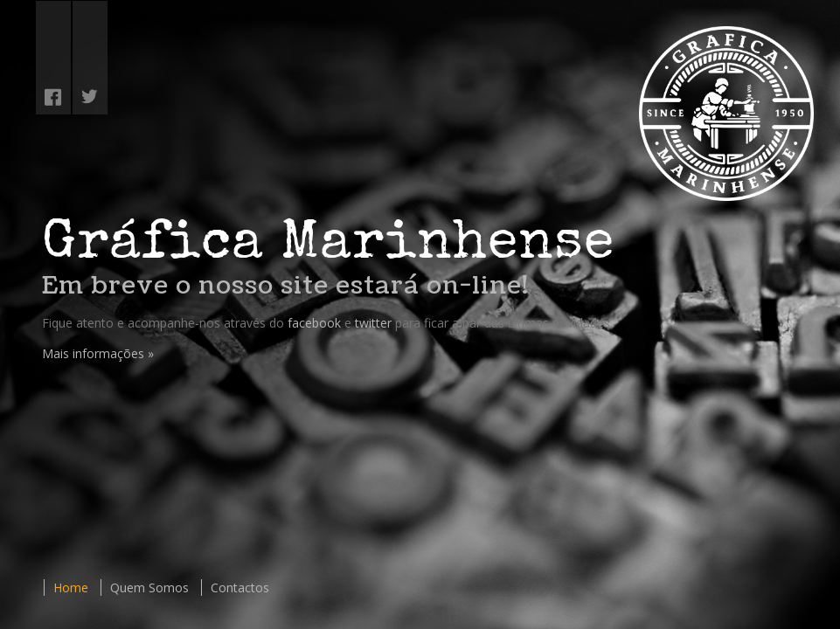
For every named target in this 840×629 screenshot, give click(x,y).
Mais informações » (98, 353)
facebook (314, 323)
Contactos (240, 588)
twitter (373, 323)
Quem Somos (149, 588)
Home (71, 588)
